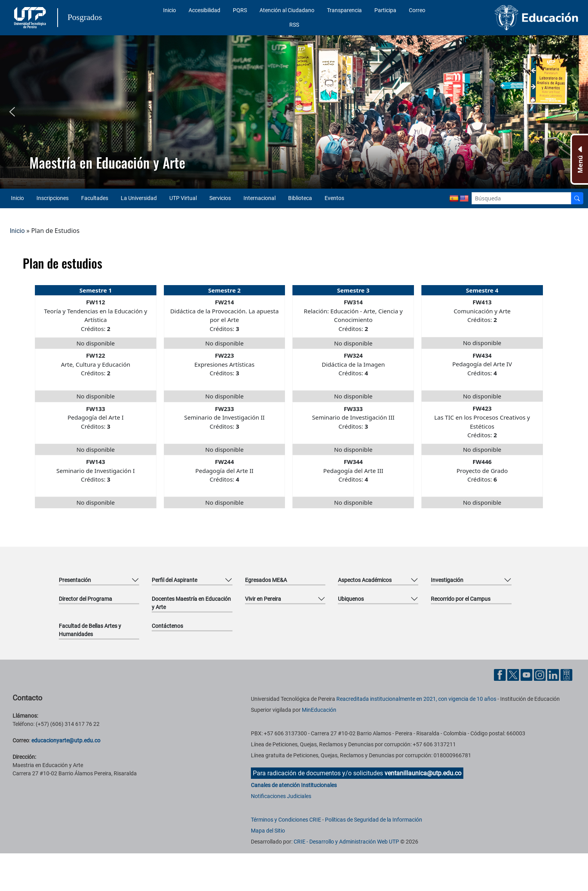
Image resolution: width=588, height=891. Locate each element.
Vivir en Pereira (263, 599)
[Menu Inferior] (579, 159)
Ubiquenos (351, 599)
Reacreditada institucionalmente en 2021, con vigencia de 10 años (416, 699)
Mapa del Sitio (268, 831)
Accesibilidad (204, 10)
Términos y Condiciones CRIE (286, 820)
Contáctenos (167, 626)
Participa (385, 10)
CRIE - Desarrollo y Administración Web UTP (346, 842)
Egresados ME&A (266, 580)
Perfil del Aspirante (174, 580)
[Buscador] (577, 198)
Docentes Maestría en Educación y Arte (191, 603)
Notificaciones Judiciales (281, 796)
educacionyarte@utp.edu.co (66, 740)
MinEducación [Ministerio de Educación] (319, 710)
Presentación (75, 580)
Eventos (334, 198)
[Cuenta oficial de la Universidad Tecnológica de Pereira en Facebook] (501, 674)
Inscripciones (53, 198)
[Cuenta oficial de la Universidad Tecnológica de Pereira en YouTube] (527, 674)
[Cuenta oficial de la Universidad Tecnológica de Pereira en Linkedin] (554, 674)
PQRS (240, 10)
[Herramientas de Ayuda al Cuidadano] (566, 674)
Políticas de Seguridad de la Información (374, 820)
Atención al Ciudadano (287, 10)
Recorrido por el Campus (461, 599)
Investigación (447, 580)
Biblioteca (300, 198)
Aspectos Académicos (365, 580)
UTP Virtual (183, 198)
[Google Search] (522, 198)
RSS (294, 25)
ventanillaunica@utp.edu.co (423, 773)
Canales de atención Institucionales (294, 785)
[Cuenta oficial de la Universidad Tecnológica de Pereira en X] (514, 674)
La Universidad (139, 198)
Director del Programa (85, 599)
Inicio (170, 10)
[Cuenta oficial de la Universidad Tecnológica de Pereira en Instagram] (541, 674)
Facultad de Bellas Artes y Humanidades (90, 630)
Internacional (260, 198)
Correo (417, 10)
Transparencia (344, 10)
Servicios (220, 198)
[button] (12, 112)
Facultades (95, 198)
